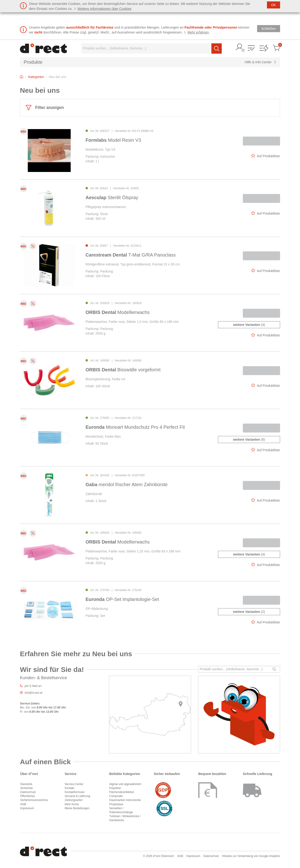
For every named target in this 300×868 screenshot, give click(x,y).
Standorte (26, 784)
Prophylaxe (116, 804)
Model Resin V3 (113, 140)
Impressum (27, 808)
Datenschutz (28, 792)
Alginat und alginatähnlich (125, 784)
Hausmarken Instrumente (125, 800)
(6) (249, 440)
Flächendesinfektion (122, 792)
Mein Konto (72, 804)
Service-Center (74, 784)
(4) (249, 325)
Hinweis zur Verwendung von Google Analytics (251, 856)
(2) (249, 612)
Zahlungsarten (74, 800)
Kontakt (69, 788)
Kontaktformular (75, 792)
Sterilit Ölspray (112, 197)
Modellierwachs (118, 312)
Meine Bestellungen (77, 808)
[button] (240, 47)
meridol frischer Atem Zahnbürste (127, 484)
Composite (116, 796)
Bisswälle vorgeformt (123, 370)
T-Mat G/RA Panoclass (131, 255)
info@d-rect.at (34, 693)
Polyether (115, 788)
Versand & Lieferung (77, 796)
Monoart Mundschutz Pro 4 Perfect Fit (135, 427)
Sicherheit (26, 788)
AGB (23, 804)
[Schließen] (274, 5)
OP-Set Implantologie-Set (122, 599)
